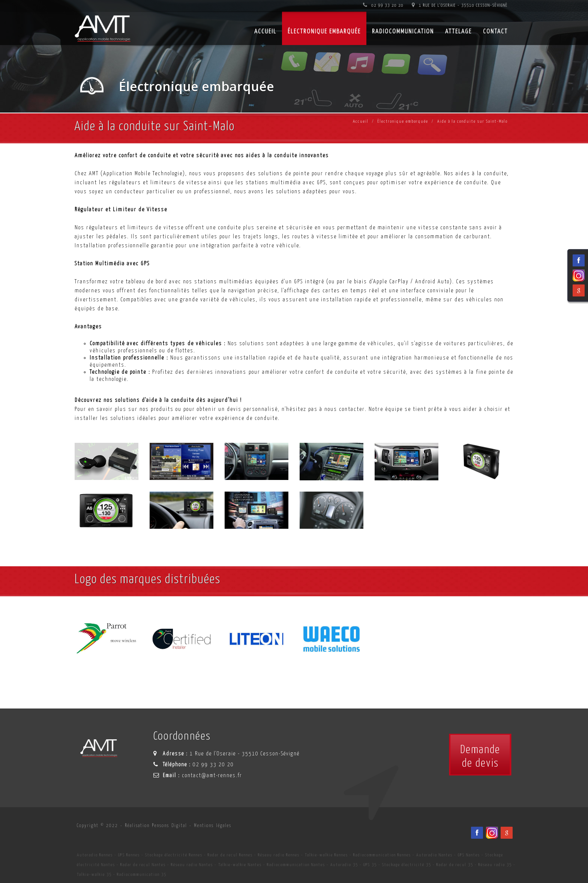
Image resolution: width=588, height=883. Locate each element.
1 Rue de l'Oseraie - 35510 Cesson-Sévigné (460, 5)
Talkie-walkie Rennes (326, 855)
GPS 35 (370, 865)
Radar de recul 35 (455, 865)
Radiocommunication (403, 32)
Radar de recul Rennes (230, 855)
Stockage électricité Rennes (174, 855)
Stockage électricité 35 (407, 865)
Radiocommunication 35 (142, 875)
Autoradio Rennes (95, 855)
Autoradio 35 (344, 865)
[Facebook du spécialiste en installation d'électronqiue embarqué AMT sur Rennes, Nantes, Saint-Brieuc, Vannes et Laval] (477, 833)
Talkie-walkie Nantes (240, 865)
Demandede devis (480, 757)
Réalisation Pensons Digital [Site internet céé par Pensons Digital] (156, 826)
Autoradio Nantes (434, 855)
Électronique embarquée (324, 32)
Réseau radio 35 (495, 865)
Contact (495, 32)
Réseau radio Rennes (279, 855)
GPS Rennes (129, 855)
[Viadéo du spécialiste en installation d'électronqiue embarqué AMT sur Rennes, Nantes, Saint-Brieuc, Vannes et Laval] (492, 833)
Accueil (361, 121)
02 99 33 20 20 (383, 5)
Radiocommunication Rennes (382, 855)
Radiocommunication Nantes (296, 865)
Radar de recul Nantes (143, 865)
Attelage (458, 32)
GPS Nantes (469, 855)
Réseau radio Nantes (192, 865)
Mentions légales (213, 826)
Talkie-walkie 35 (94, 875)
